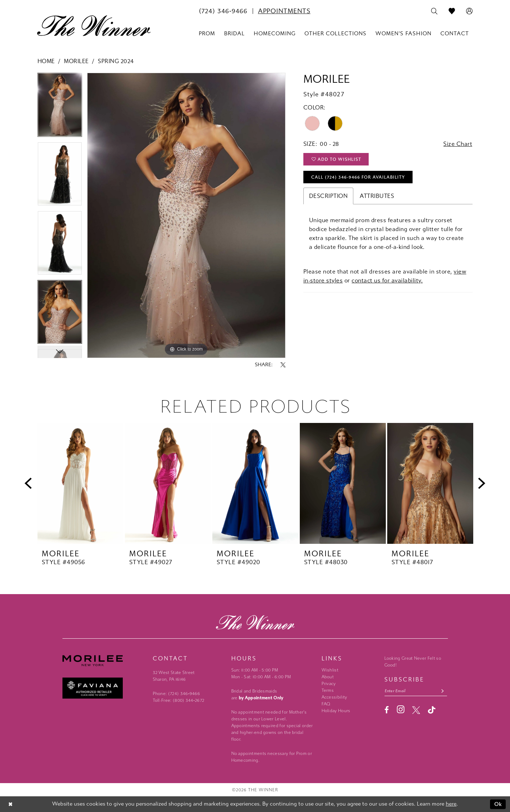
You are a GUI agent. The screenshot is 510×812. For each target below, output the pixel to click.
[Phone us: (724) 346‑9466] (223, 11)
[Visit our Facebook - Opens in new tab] (387, 710)
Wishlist (330, 670)
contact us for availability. (387, 280)
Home (46, 61)
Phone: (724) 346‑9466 (176, 694)
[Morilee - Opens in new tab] (104, 661)
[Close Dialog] (11, 804)
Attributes (377, 196)
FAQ (326, 704)
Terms (328, 690)
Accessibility (334, 697)
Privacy (329, 684)
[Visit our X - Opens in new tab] (416, 710)
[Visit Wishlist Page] (452, 11)
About (328, 677)
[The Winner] (94, 26)
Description (329, 196)
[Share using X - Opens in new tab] (283, 365)
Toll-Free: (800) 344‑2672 (179, 700)
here (451, 804)
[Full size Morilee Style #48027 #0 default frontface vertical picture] (186, 215)
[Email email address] (416, 691)
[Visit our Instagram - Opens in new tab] (401, 709)
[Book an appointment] (284, 11)
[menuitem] (223, 11)
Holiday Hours (336, 711)
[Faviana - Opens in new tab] (104, 688)
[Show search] (435, 11)
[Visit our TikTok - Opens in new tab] (432, 710)
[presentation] (80, 483)
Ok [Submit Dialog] (498, 804)
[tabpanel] (60, 107)
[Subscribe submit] (442, 691)
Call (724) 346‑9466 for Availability (358, 177)
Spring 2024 (116, 61)
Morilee (76, 61)
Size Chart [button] (458, 144)
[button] (469, 11)
